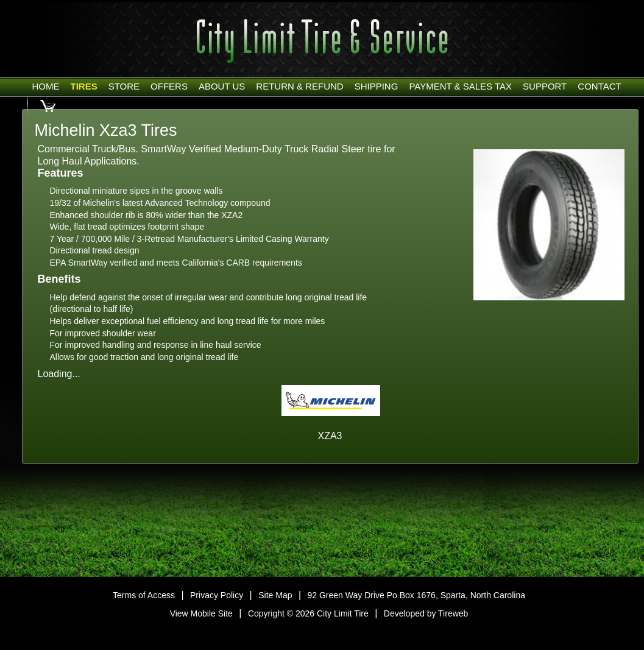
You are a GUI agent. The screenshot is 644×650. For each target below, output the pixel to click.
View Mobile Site (201, 613)
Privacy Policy (217, 595)
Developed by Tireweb (426, 613)
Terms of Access (144, 595)
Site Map (275, 595)
